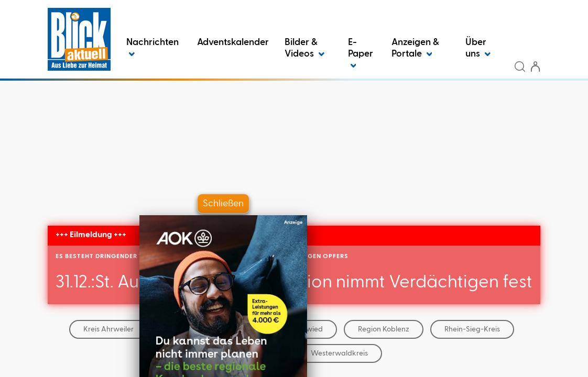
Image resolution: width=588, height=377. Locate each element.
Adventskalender (233, 42)
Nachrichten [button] (153, 48)
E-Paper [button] (361, 54)
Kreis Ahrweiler (108, 329)
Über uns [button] (478, 48)
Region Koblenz (384, 329)
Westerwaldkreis (339, 353)
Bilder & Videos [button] (304, 48)
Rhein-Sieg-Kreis (472, 329)
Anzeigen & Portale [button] (415, 48)
